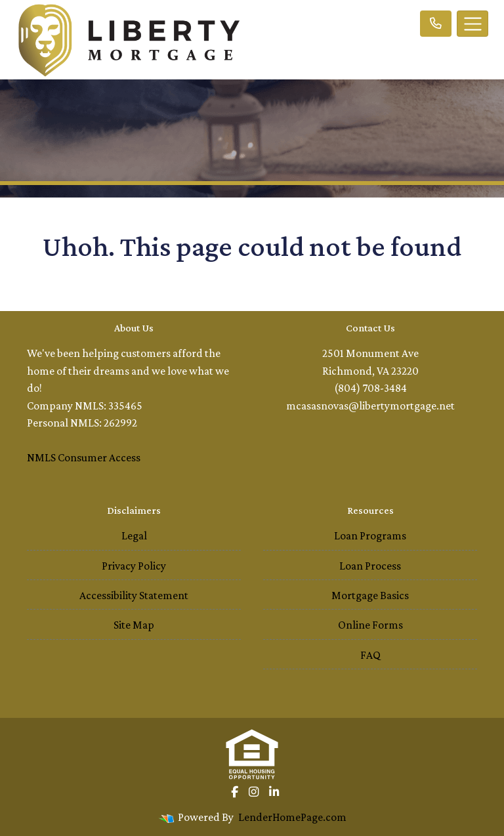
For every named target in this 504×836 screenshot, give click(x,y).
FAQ (370, 655)
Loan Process (370, 566)
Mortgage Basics (370, 595)
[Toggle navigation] (472, 24)
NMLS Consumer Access (84, 457)
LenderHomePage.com (292, 817)
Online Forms (370, 625)
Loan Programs (370, 535)
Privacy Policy (134, 566)
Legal (134, 535)
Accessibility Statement (134, 595)
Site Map (134, 625)
